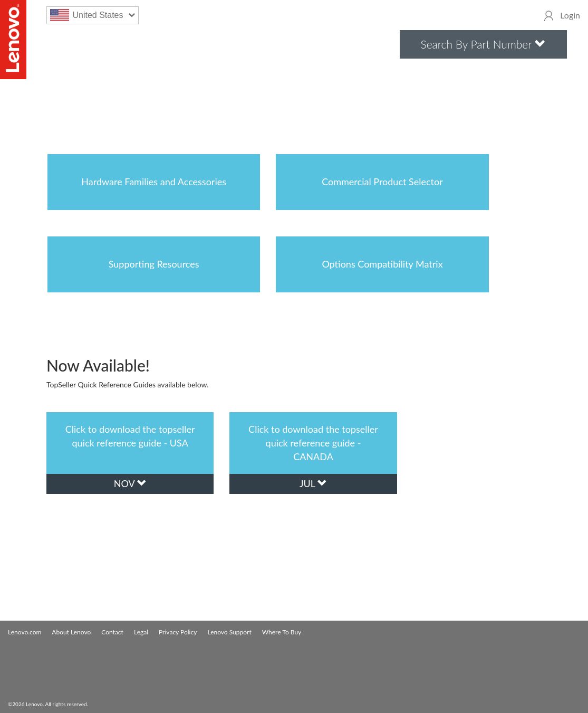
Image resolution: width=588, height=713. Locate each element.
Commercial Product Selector (382, 182)
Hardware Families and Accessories (154, 182)
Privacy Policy (178, 632)
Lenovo (13, 40)
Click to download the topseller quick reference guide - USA (130, 436)
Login (570, 15)
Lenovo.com (25, 632)
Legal (141, 632)
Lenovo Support (229, 632)
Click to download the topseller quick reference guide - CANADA (313, 443)
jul (313, 483)
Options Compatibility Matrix (382, 264)
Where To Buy (282, 632)
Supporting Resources (154, 264)
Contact (112, 632)
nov (130, 483)
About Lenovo (71, 632)
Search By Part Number (484, 44)
